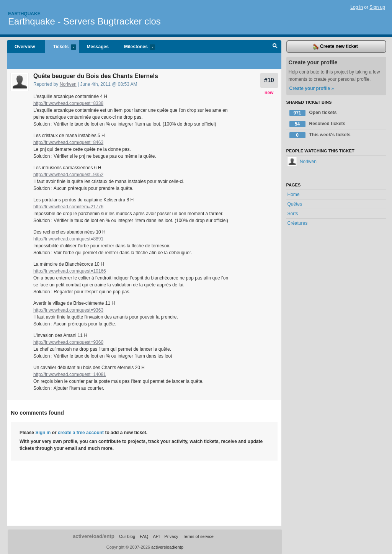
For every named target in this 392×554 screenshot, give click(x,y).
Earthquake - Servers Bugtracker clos (84, 21)
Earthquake (24, 14)
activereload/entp (94, 536)
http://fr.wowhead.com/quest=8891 (68, 239)
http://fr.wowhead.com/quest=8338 (68, 103)
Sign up (377, 7)
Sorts (293, 214)
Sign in (43, 433)
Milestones (136, 47)
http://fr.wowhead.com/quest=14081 (70, 374)
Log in (357, 7)
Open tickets (313, 113)
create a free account (81, 433)
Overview (25, 47)
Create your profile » (312, 88)
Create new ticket (335, 47)
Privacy (171, 536)
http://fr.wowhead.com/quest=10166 (70, 271)
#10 (269, 80)
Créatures (298, 223)
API (156, 536)
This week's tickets (320, 135)
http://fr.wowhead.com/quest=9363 (68, 310)
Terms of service (198, 536)
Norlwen (68, 84)
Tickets (60, 47)
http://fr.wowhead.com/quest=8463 (68, 142)
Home (294, 194)
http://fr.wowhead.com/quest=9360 (68, 342)
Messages (98, 47)
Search (275, 47)
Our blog (127, 536)
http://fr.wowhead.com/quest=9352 (68, 175)
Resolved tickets (318, 124)
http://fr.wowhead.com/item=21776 (68, 207)
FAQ (144, 536)
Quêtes (295, 204)
